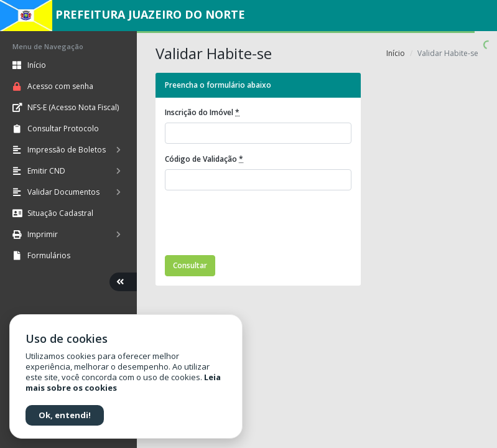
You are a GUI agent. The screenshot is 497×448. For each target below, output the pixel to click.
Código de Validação (204, 159)
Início (396, 53)
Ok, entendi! (65, 415)
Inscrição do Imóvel (202, 112)
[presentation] (259, 225)
